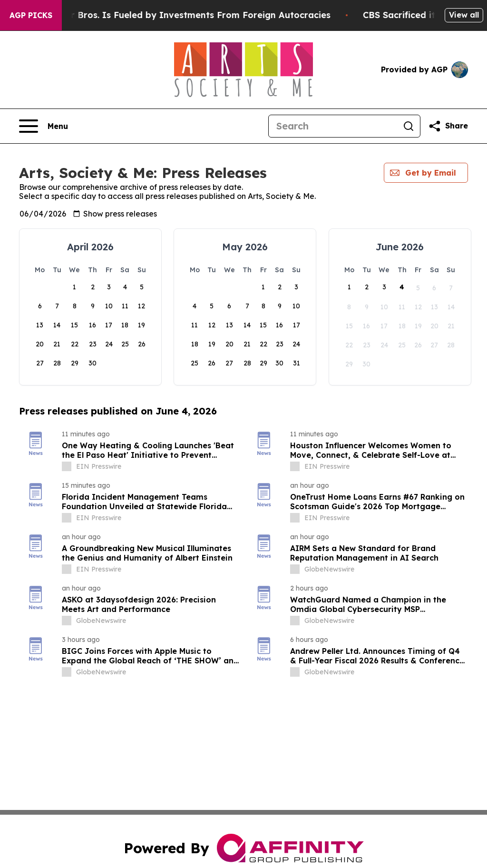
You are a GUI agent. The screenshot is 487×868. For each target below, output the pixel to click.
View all (464, 15)
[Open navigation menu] (44, 126)
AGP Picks (31, 15)
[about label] (67, 466)
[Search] (333, 126)
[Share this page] (448, 126)
